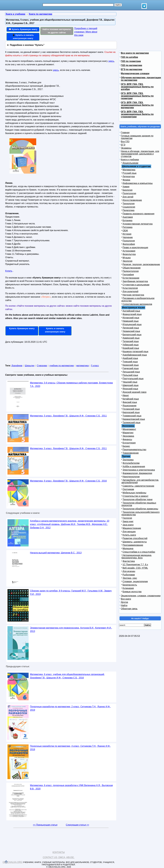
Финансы (127, 439)
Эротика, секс (130, 578)
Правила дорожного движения (138, 214)
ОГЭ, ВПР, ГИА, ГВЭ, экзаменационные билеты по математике (137, 105)
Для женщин (129, 532)
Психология (129, 241)
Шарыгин (30, 366)
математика (83, 366)
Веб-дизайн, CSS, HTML (135, 568)
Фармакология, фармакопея (137, 473)
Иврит (126, 395)
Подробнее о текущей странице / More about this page (86, 32)
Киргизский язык (131, 412)
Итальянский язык (132, 324)
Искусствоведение (132, 200)
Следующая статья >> (77, 825)
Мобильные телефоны (134, 493)
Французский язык (132, 314)
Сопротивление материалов (137, 304)
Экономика (128, 436)
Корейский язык (131, 348)
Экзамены (126, 148)
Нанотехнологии (131, 477)
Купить (9, 271)
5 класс (95, 366)
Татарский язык (131, 341)
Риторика (128, 227)
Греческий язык (131, 368)
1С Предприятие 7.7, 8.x (135, 565)
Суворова (42, 366)
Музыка (127, 258)
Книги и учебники (130, 160)
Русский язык (129, 173)
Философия (129, 244)
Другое (124, 602)
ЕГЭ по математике (132, 69)
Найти (124, 605)
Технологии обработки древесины (140, 509)
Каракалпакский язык (134, 419)
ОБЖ (125, 231)
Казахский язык (131, 365)
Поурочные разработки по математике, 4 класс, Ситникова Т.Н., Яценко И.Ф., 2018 (70, 748)
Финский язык (130, 402)
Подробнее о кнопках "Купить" (27, 45)
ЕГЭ (123, 145)
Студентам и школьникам (136, 285)
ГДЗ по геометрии (131, 61)
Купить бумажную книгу (22, 328)
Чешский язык (130, 382)
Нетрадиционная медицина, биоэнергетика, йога (137, 557)
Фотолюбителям (131, 463)
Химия (126, 187)
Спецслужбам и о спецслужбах (139, 552)
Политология (129, 193)
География (128, 275)
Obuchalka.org (13, 862)
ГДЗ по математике (132, 65)
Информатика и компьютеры (138, 183)
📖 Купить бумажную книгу (23, 29)
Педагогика (128, 210)
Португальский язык (133, 379)
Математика (129, 170)
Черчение (128, 237)
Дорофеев (17, 366)
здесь (111, 61)
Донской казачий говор (134, 392)
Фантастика (129, 561)
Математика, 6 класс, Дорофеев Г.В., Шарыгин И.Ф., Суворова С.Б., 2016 (68, 481)
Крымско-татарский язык (135, 351)
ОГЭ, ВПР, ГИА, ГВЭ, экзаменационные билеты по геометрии (137, 96)
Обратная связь (129, 609)
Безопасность (130, 585)
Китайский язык (131, 399)
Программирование (133, 545)
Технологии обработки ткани (138, 499)
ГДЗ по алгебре (129, 57)
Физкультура (129, 254)
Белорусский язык (132, 335)
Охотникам (128, 489)
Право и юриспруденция (135, 248)
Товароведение (131, 453)
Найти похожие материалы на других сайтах (57, 31)
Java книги (128, 525)
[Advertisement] (90, 98)
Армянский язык (131, 338)
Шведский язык (131, 385)
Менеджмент (129, 429)
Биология (128, 190)
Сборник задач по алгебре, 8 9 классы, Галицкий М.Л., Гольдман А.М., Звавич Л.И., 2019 (71, 592)
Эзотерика (128, 460)
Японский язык (130, 389)
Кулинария (128, 588)
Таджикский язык (131, 423)
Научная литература (133, 295)
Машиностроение (132, 528)
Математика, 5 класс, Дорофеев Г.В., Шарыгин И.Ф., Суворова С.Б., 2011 (68, 416)
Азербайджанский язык (135, 355)
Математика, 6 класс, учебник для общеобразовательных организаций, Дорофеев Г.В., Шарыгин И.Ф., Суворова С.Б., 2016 (67, 676)
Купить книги (129, 535)
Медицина (128, 548)
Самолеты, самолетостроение (138, 486)
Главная (125, 133)
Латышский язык (131, 372)
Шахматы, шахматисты (135, 542)
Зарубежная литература (135, 281)
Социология (129, 207)
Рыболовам (129, 575)
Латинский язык (131, 328)
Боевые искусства (132, 592)
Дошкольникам (130, 163)
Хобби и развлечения (134, 466)
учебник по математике (62, 366)
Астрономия (129, 251)
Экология (127, 261)
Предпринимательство (134, 450)
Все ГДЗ (125, 142)
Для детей (128, 197)
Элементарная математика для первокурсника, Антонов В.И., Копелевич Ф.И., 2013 (71, 630)
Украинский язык (131, 331)
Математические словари (135, 73)
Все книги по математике (135, 53)
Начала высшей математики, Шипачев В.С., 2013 (56, 553)
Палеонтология (131, 271)
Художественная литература (138, 224)
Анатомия (128, 217)
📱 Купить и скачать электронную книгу (23, 37)
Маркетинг (128, 433)
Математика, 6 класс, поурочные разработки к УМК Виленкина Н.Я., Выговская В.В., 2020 (71, 787)
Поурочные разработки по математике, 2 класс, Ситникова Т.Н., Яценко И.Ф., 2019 (70, 708)
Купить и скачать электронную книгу (55, 330)
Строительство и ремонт (135, 496)
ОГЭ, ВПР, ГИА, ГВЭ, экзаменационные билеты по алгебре (137, 87)
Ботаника (127, 220)
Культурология (130, 288)
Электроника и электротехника (139, 470)
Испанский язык (131, 318)
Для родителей (130, 291)
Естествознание (131, 278)
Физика (126, 180)
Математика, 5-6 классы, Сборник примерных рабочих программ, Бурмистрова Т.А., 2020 (71, 384)
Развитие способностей (135, 538)
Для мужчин (129, 571)
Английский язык (131, 311)
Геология (127, 518)
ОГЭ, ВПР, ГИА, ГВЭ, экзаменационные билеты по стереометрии (137, 114)
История (127, 234)
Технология (129, 204)
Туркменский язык (132, 416)
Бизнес (126, 446)
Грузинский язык (131, 409)
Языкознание (129, 406)
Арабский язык (130, 358)
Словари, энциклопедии (135, 581)
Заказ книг (128, 521)
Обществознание (132, 268)
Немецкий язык (131, 321)
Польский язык (130, 375)
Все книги (126, 599)
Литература (129, 176)
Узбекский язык (131, 345)
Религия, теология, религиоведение (141, 264)
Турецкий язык (130, 362)
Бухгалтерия (129, 443)
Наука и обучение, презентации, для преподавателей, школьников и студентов (140, 154)
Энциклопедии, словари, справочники (141, 596)
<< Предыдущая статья (45, 825)
